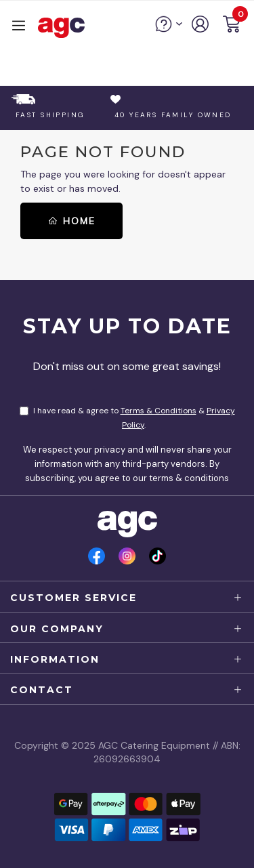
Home (71, 221)
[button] (232, 26)
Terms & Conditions (158, 411)
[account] (201, 29)
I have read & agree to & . (127, 418)
